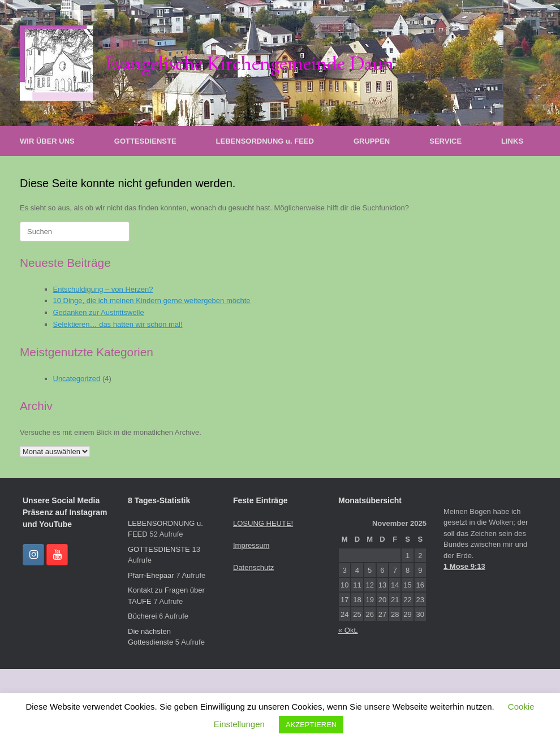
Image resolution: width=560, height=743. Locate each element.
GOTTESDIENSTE (145, 141)
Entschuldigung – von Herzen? (103, 289)
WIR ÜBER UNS (47, 141)
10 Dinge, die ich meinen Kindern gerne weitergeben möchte (152, 301)
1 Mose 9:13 (464, 566)
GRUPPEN (372, 141)
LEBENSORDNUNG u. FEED (265, 141)
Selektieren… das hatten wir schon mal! (118, 324)
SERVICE (445, 141)
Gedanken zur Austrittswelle (99, 312)
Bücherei (142, 616)
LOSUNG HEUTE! (263, 523)
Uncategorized (77, 379)
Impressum (251, 545)
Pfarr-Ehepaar (151, 575)
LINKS (512, 141)
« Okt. (348, 630)
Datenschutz (253, 567)
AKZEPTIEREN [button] (311, 725)
